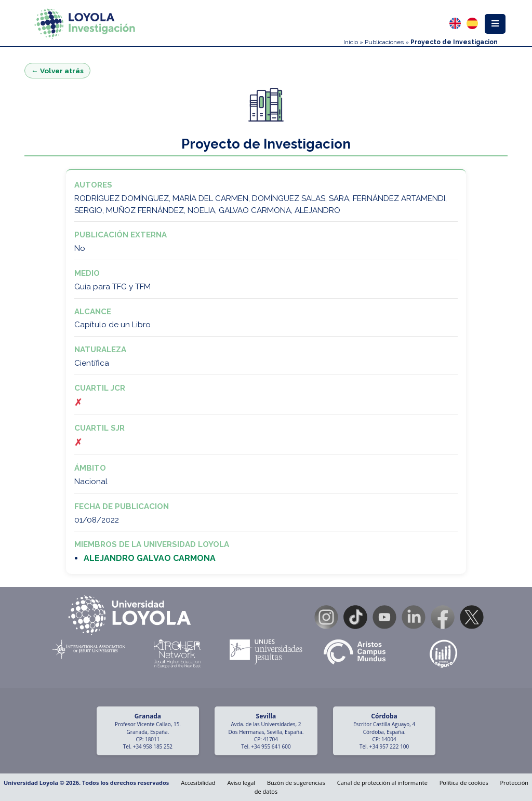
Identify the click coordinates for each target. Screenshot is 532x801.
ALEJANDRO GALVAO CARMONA (150, 558)
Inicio (351, 42)
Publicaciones (384, 42)
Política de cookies (464, 783)
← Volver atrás (57, 71)
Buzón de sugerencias (296, 783)
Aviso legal (241, 783)
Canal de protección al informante (382, 783)
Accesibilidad (198, 783)
